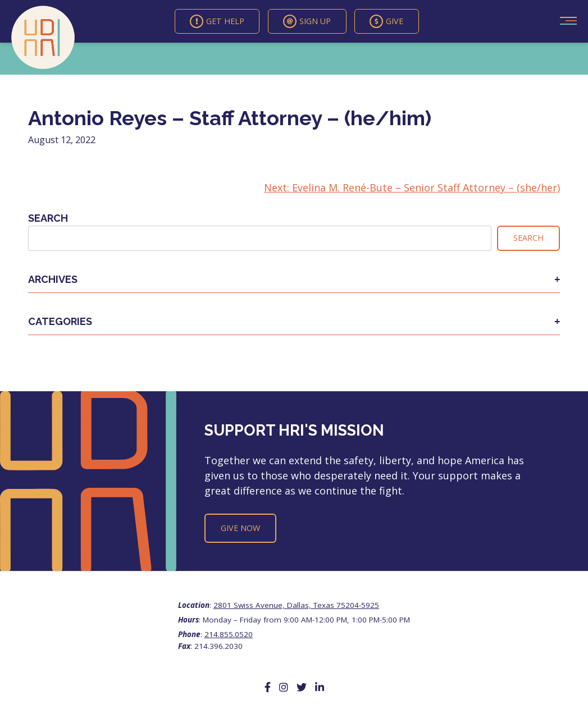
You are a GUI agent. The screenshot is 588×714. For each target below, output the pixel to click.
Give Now (240, 529)
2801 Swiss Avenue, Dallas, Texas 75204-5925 (296, 606)
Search (48, 219)
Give (389, 22)
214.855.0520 (229, 635)
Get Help (215, 22)
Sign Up (307, 22)
